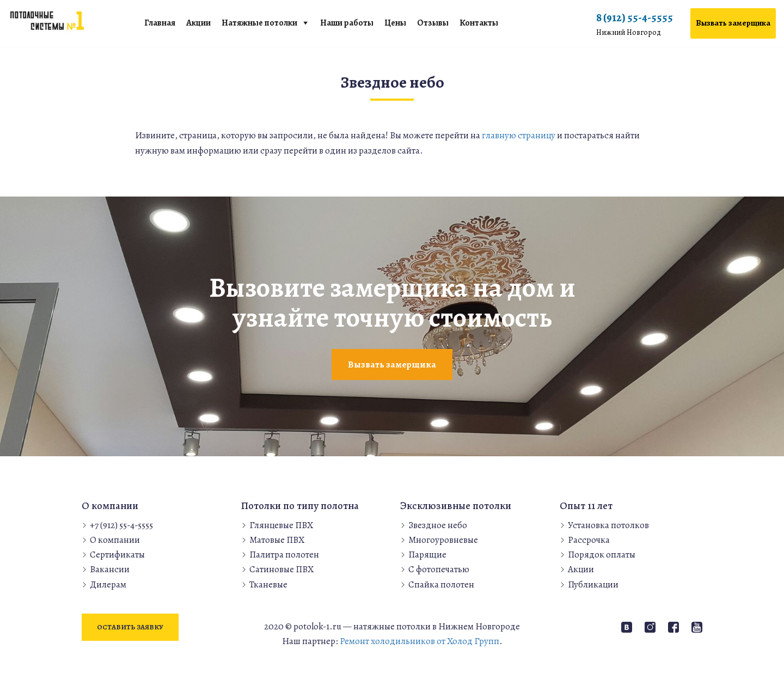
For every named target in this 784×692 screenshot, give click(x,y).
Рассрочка (589, 540)
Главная (160, 23)
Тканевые (268, 584)
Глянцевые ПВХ (281, 525)
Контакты (479, 23)
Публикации (593, 584)
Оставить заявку (130, 627)
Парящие (427, 555)
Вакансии (110, 569)
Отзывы (433, 23)
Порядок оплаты (602, 555)
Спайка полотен (441, 584)
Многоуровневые (443, 540)
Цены (395, 23)
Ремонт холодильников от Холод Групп (419, 641)
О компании (115, 540)
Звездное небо (438, 525)
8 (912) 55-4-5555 (635, 25)
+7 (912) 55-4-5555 (121, 525)
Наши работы (347, 23)
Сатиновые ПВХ (281, 569)
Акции (198, 23)
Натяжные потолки (259, 23)
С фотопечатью (439, 569)
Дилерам (108, 584)
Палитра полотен (284, 555)
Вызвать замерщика (733, 23)
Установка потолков (608, 525)
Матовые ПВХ (277, 540)
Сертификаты (117, 555)
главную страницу (519, 135)
